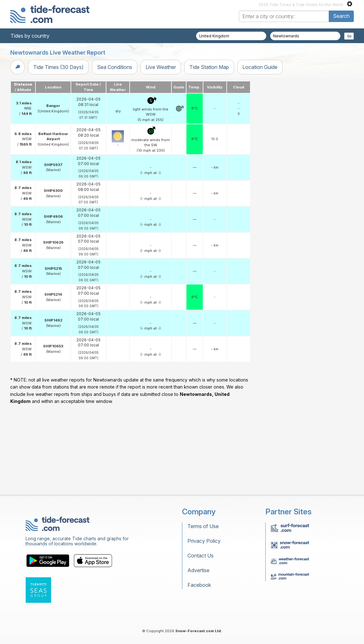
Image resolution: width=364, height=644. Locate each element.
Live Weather (161, 67)
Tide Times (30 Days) (58, 67)
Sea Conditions (115, 67)
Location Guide (260, 67)
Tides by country (30, 36)
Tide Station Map (209, 67)
